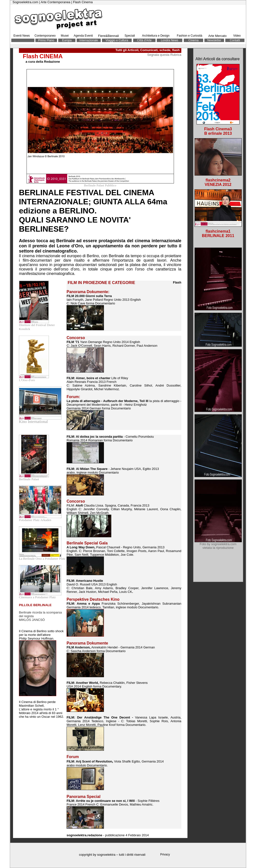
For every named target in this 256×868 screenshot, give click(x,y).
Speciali (130, 36)
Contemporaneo (45, 36)
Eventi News (22, 36)
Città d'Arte (144, 40)
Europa (67, 40)
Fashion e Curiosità (190, 36)
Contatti (235, 40)
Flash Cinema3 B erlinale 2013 (218, 131)
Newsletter (214, 40)
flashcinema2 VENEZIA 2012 (218, 182)
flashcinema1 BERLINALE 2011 (218, 233)
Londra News (170, 40)
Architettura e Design (156, 36)
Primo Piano (46, 40)
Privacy (165, 854)
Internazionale (89, 40)
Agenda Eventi (83, 36)
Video (237, 36)
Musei (65, 36)
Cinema (193, 40)
